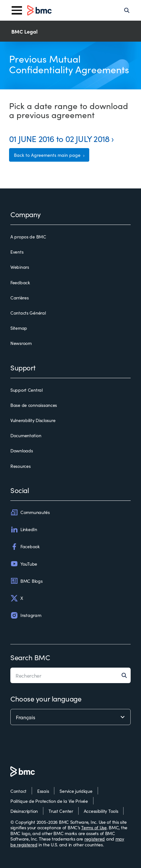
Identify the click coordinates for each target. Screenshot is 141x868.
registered (95, 839)
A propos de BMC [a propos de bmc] (28, 237)
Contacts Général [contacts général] (28, 313)
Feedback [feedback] (20, 283)
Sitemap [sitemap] (19, 328)
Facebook (25, 547)
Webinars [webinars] (20, 267)
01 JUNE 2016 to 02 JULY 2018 (59, 138)
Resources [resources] (20, 466)
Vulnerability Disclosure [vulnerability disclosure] (33, 420)
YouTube (24, 564)
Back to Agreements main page (48, 155)
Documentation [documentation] (26, 436)
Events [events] (17, 252)
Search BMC (30, 657)
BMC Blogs (26, 581)
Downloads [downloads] (22, 451)
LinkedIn (24, 530)
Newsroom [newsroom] (21, 343)
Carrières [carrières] (19, 298)
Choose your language (46, 698)
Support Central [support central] (27, 390)
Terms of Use (94, 827)
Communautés (30, 512)
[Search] (127, 10)
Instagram (26, 615)
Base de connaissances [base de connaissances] (34, 405)
